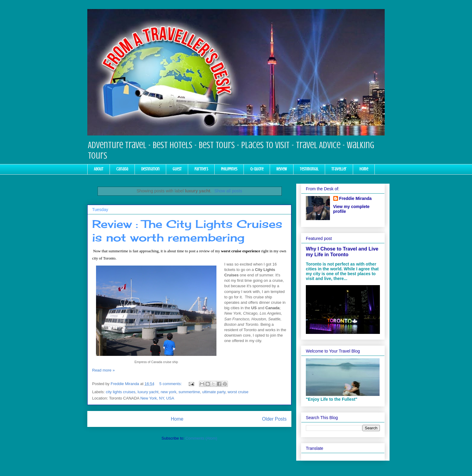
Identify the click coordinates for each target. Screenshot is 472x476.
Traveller (339, 169)
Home (364, 169)
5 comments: (171, 384)
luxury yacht (148, 392)
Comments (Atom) (201, 438)
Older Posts (274, 419)
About (99, 169)
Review (282, 169)
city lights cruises (121, 392)
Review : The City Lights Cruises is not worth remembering (187, 231)
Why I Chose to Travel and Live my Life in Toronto (342, 252)
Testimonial (309, 169)
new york (169, 392)
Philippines (229, 169)
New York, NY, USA (157, 398)
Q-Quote (257, 169)
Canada (122, 169)
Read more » (103, 370)
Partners (201, 169)
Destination (150, 169)
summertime (189, 392)
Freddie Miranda (356, 198)
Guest (177, 169)
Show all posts (228, 191)
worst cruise (238, 392)
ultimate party (214, 392)
